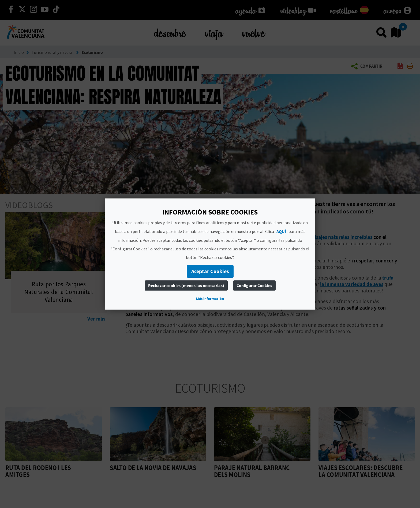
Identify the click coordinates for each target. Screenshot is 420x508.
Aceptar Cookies (210, 271)
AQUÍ (281, 231)
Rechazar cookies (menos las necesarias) (186, 285)
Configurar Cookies (254, 285)
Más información (210, 299)
